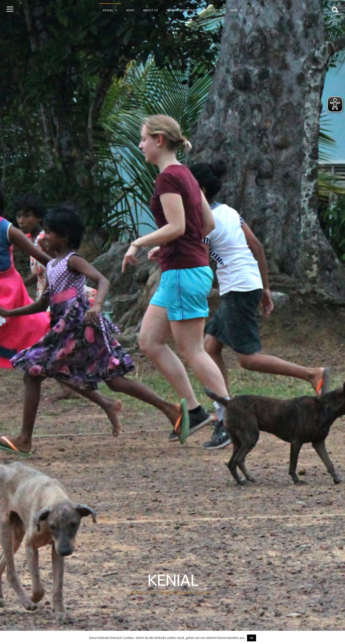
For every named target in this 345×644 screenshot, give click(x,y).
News (130, 10)
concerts (214, 10)
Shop (234, 10)
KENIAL (173, 580)
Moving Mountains (182, 10)
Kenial (108, 10)
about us (150, 10)
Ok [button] (252, 638)
